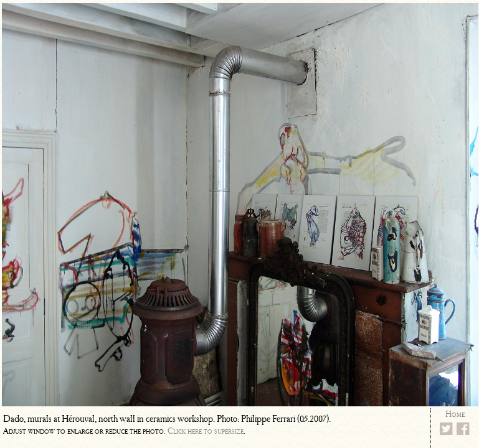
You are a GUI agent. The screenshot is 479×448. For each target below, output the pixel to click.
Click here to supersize (206, 431)
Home (455, 414)
